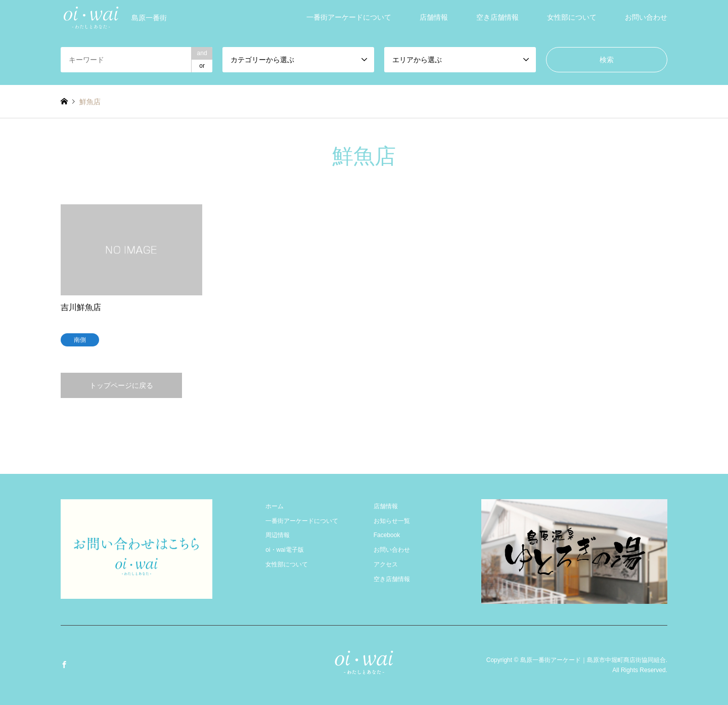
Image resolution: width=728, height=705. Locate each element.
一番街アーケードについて (349, 17)
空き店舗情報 (497, 17)
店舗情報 (434, 17)
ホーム (275, 506)
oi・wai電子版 (284, 550)
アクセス (386, 564)
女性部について (572, 17)
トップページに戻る (121, 385)
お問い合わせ (646, 17)
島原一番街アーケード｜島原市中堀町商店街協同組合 (593, 660)
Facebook (387, 535)
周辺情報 (278, 535)
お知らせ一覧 (392, 521)
